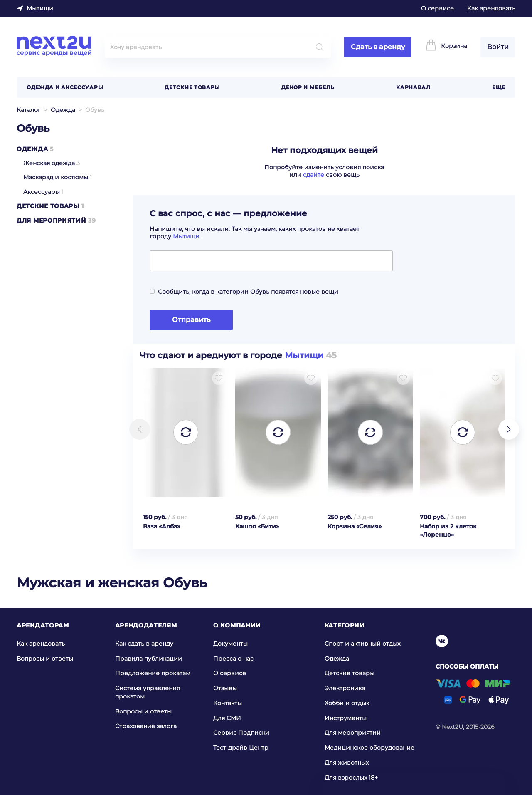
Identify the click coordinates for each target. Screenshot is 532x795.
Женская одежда (49, 163)
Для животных (347, 763)
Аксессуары (42, 192)
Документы (230, 644)
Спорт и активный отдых (362, 644)
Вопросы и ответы (45, 658)
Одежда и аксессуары (65, 87)
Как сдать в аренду (144, 644)
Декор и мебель (308, 87)
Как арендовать (491, 8)
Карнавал (413, 87)
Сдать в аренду (378, 47)
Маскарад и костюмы (56, 177)
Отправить (191, 320)
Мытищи (186, 236)
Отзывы (225, 688)
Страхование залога (146, 726)
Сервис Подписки (241, 733)
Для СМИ (227, 718)
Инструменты (346, 718)
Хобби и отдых (347, 703)
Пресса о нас (233, 658)
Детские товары (192, 87)
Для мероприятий (52, 220)
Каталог (29, 110)
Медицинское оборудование (369, 748)
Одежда (63, 110)
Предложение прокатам (153, 673)
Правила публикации (149, 658)
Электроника (345, 688)
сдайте (314, 175)
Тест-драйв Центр (241, 748)
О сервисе (437, 8)
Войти (498, 47)
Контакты (228, 703)
